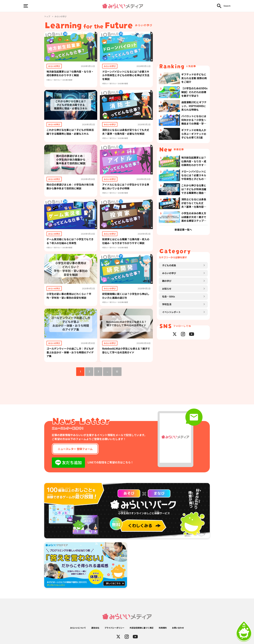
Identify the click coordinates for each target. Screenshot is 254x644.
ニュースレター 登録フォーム (75, 449)
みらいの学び (169, 273)
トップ (47, 16)
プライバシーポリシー (114, 628)
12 (117, 372)
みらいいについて (78, 628)
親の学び (167, 281)
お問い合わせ (178, 628)
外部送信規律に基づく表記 (142, 628)
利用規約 (163, 628)
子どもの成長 (169, 265)
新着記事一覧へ (183, 230)
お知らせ (167, 289)
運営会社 (95, 628)
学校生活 (167, 304)
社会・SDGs (168, 296)
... (107, 372)
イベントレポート (171, 312)
